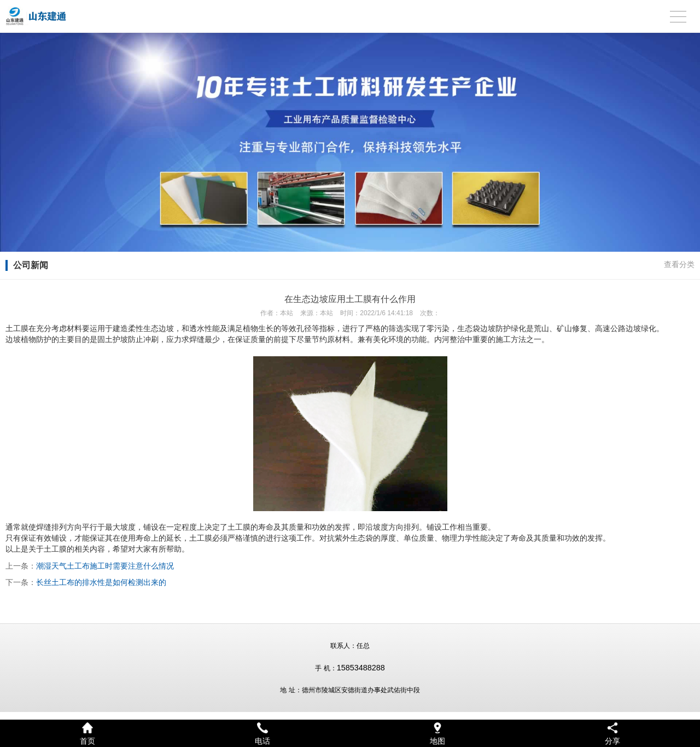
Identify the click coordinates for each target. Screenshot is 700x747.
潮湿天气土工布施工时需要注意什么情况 (105, 566)
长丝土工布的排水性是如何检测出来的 (101, 582)
